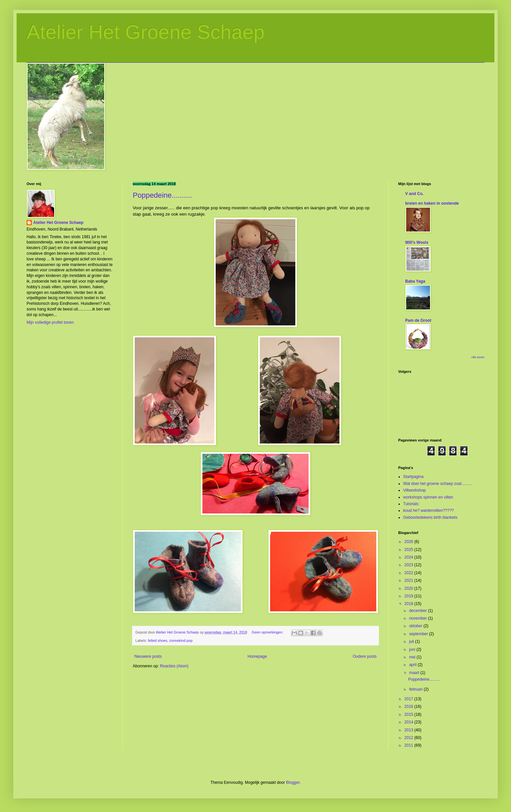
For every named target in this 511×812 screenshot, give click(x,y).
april (413, 665)
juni (413, 649)
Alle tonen (478, 357)
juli (412, 642)
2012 (409, 738)
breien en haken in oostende (432, 203)
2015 (409, 714)
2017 (409, 699)
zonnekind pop (181, 641)
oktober (416, 626)
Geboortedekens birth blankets (430, 517)
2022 (409, 573)
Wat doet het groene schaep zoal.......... (438, 484)
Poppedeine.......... (162, 195)
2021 (409, 580)
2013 (409, 730)
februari (416, 689)
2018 (409, 604)
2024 (409, 557)
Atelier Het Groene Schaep (146, 32)
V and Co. (414, 194)
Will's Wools (417, 242)
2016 (409, 707)
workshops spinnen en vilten (428, 497)
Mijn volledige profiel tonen (50, 322)
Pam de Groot (418, 320)
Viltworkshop (414, 490)
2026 (409, 542)
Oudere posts (365, 656)
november (419, 618)
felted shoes (158, 641)
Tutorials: (411, 504)
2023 (409, 565)
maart (415, 673)
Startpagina (413, 477)
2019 (409, 596)
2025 (409, 550)
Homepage (257, 656)
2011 (409, 745)
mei (413, 657)
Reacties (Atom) (174, 666)
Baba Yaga (415, 281)
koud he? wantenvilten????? (429, 510)
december (419, 611)
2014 (409, 722)
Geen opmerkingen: (268, 632)
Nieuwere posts (148, 656)
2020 (409, 588)
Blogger (293, 782)
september (419, 634)
